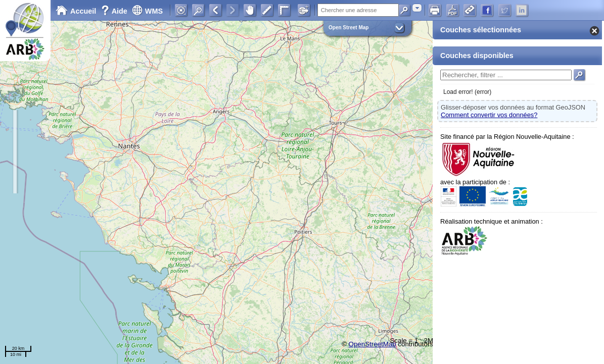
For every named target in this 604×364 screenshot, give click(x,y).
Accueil (76, 11)
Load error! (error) (467, 92)
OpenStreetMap (373, 344)
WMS (147, 11)
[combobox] (417, 8)
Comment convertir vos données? (489, 115)
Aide (115, 11)
